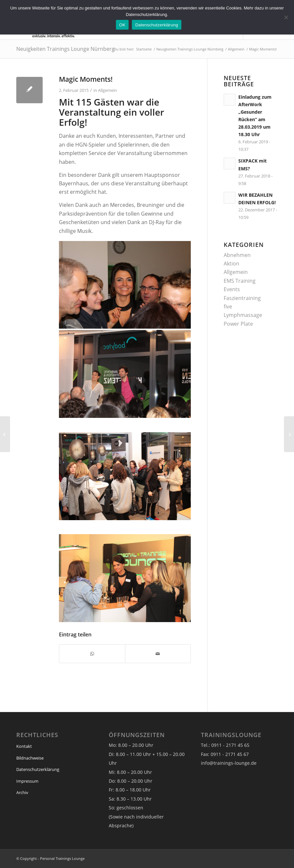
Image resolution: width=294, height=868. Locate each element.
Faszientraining (242, 298)
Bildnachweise (30, 758)
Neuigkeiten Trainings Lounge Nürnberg (65, 49)
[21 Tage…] (289, 434)
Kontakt (24, 746)
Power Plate (238, 324)
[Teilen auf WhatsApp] (92, 654)
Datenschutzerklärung (38, 769)
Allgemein (107, 90)
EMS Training (240, 281)
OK (122, 25)
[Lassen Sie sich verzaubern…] (5, 434)
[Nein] (286, 17)
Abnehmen (237, 255)
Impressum (27, 781)
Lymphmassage (243, 315)
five (228, 306)
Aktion (231, 263)
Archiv (22, 792)
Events (232, 289)
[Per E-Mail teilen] (158, 654)
